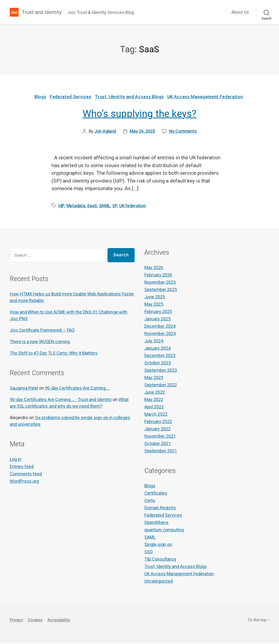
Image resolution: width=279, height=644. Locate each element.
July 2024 (154, 342)
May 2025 (154, 305)
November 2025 (160, 283)
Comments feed (26, 475)
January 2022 (157, 430)
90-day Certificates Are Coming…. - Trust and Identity (61, 400)
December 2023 (160, 356)
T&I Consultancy (160, 560)
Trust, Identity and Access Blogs (131, 97)
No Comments (183, 132)
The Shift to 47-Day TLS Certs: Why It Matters (54, 354)
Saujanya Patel (24, 389)
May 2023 (154, 378)
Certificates (156, 494)
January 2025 (157, 320)
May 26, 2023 (142, 132)
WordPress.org (24, 482)
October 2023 (158, 364)
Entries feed (22, 467)
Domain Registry (160, 508)
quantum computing (164, 530)
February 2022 (158, 422)
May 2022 (154, 400)
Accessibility (62, 620)
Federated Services (71, 97)
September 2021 (161, 452)
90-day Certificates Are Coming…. (77, 389)
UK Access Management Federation (208, 97)
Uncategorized (159, 582)
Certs (150, 501)
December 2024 (160, 327)
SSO (149, 552)
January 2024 (157, 349)
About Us (240, 12)
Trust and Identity (43, 12)
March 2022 (156, 415)
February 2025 (158, 312)
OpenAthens (156, 523)
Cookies (37, 620)
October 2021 (158, 444)
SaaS (91, 206)
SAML (104, 206)
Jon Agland (105, 132)
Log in (16, 460)
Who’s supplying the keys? (139, 115)
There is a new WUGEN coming (40, 342)
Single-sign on (158, 545)
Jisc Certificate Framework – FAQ (42, 331)
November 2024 (160, 334)
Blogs (39, 97)
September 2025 (161, 290)
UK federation (131, 206)
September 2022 (161, 386)
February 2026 (158, 276)
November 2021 (160, 437)
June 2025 (155, 298)
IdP (61, 206)
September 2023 (161, 371)
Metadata (75, 206)
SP (114, 206)
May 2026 (154, 268)
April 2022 (154, 408)
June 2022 (155, 393)
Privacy (17, 620)
